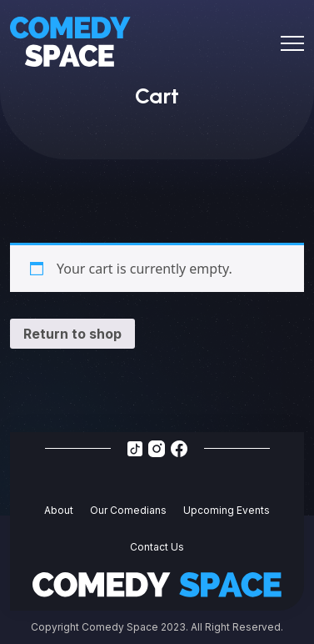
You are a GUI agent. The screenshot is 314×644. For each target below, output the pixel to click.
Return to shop (72, 334)
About (59, 510)
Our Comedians (128, 510)
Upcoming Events (227, 510)
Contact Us (157, 547)
